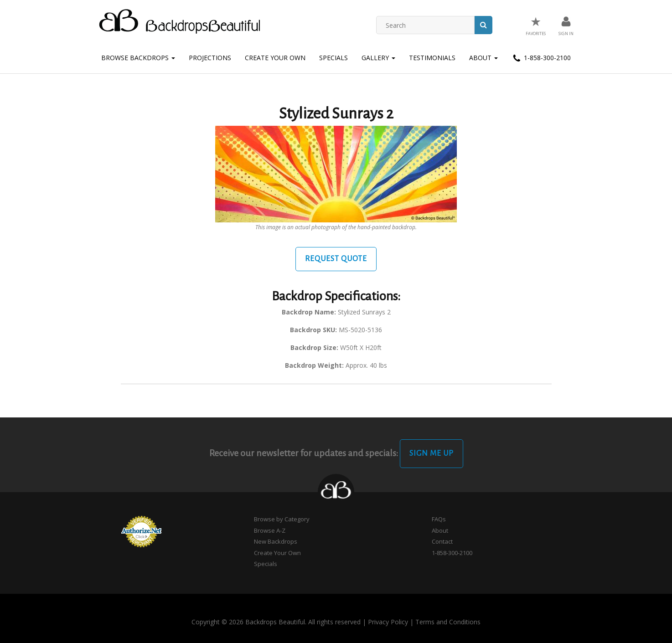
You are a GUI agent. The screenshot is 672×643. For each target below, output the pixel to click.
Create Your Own (275, 58)
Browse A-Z (270, 530)
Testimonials (432, 58)
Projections (210, 58)
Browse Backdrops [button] (138, 58)
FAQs (439, 519)
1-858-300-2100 (541, 58)
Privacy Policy (388, 622)
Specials (333, 58)
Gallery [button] (378, 58)
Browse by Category (282, 519)
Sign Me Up (432, 453)
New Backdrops (276, 541)
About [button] (483, 58)
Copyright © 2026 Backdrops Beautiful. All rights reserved (276, 622)
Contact (442, 541)
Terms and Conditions (448, 622)
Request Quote (336, 259)
